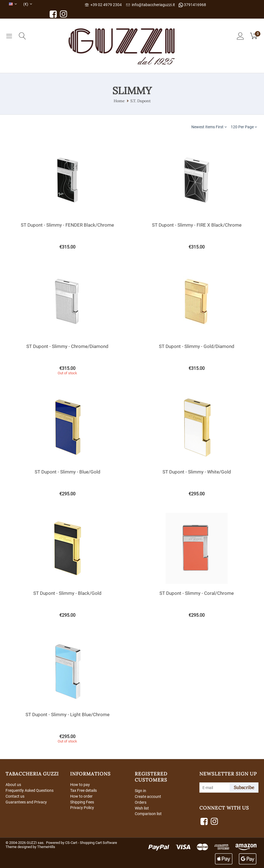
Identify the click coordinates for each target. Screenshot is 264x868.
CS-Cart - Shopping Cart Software (91, 843)
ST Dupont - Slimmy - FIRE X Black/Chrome (197, 225)
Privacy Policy (82, 808)
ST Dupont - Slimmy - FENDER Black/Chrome (67, 225)
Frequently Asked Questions (30, 790)
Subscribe (244, 787)
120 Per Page (244, 127)
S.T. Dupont (140, 101)
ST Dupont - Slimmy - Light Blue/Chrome (68, 715)
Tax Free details (83, 790)
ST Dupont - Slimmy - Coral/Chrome (197, 593)
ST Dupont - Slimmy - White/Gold (197, 472)
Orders (141, 802)
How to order (81, 796)
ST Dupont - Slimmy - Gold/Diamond (197, 346)
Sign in (140, 791)
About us (13, 785)
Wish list (142, 808)
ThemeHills (46, 847)
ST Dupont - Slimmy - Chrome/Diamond (67, 346)
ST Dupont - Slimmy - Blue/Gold (68, 472)
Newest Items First (209, 127)
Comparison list (148, 814)
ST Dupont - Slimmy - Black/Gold (67, 593)
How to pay (80, 785)
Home (119, 101)
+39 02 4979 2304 (103, 5)
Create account (148, 797)
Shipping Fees (82, 802)
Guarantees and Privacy (26, 802)
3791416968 (192, 5)
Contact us (15, 796)
